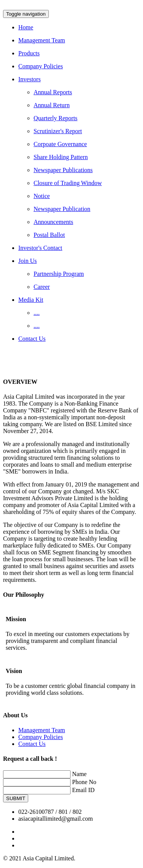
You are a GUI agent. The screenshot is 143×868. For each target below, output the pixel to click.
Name (79, 774)
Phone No (84, 782)
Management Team (42, 730)
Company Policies (41, 737)
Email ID (83, 790)
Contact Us (32, 744)
